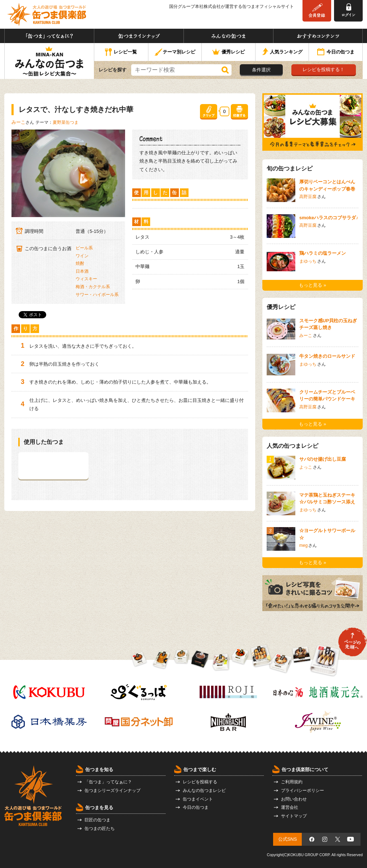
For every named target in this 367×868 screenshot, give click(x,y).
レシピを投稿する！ (323, 69)
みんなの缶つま (228, 36)
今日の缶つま (336, 52)
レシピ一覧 (121, 52)
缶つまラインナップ (139, 36)
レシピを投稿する (200, 782)
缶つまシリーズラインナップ (113, 790)
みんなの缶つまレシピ (204, 790)
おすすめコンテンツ (318, 36)
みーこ (18, 122)
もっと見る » (313, 285)
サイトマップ (294, 816)
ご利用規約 (292, 782)
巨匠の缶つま (97, 820)
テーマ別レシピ (175, 52)
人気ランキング (282, 52)
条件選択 (261, 70)
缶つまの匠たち (100, 829)
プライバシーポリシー (302, 790)
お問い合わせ (294, 799)
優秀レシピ (228, 52)
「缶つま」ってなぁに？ (49, 36)
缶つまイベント (198, 799)
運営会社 (290, 807)
